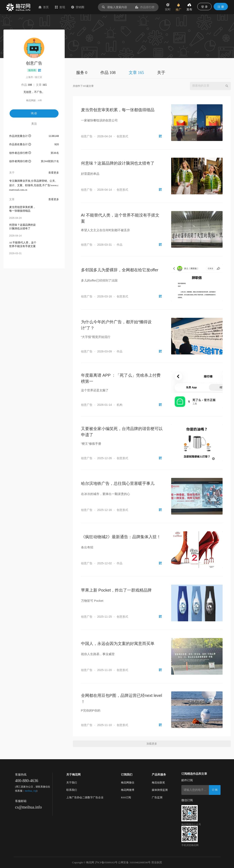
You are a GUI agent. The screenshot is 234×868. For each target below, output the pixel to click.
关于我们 (72, 783)
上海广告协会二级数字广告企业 (85, 797)
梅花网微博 (128, 790)
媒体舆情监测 (160, 790)
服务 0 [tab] (82, 73)
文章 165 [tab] (136, 73)
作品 (27, 85)
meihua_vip (31, 791)
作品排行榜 (145, 7)
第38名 (55, 153)
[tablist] (152, 72)
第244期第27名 (50, 161)
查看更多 (54, 173)
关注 (34, 124)
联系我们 (72, 790)
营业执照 (157, 862)
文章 (41, 85)
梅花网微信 (128, 783)
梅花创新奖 (158, 783)
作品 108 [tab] (108, 73)
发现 (60, 7)
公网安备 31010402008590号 (134, 862)
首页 (44, 7)
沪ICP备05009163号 (106, 862)
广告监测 (157, 797)
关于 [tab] (161, 73)
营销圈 (78, 7)
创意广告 (87, 136)
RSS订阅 (126, 797)
